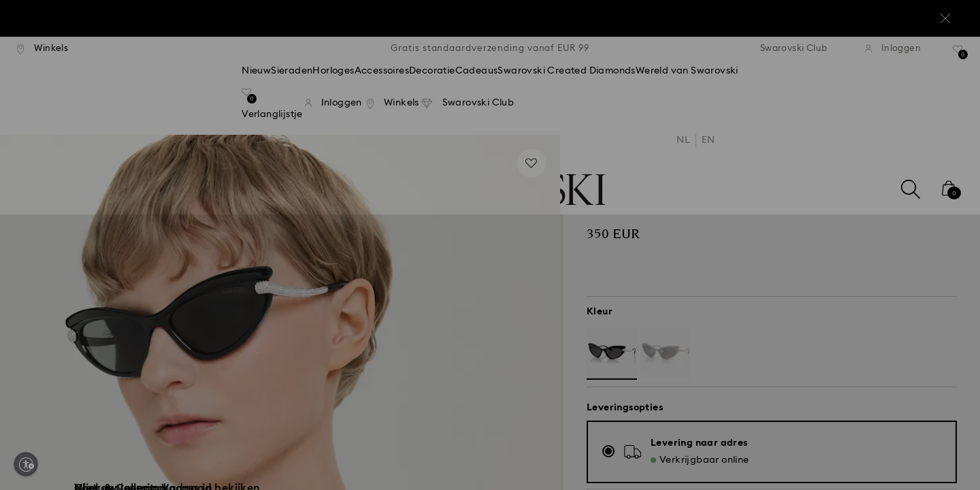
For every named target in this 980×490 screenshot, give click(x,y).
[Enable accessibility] (26, 464)
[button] (714, 157)
